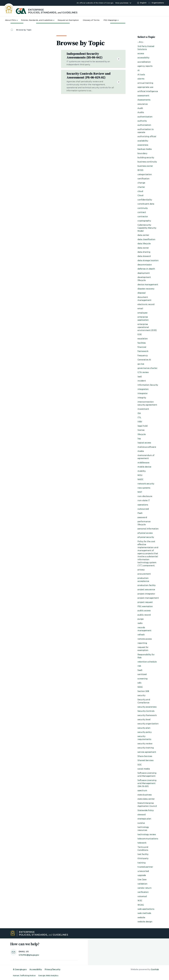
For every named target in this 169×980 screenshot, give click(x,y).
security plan (144, 728)
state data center (146, 799)
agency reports (145, 66)
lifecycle (142, 434)
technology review (147, 834)
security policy (145, 732)
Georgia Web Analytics (48, 975)
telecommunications (148, 839)
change (141, 183)
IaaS (140, 377)
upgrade (142, 875)
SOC (140, 765)
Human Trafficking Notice (24, 975)
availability (143, 141)
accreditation (144, 62)
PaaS (140, 513)
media (141, 451)
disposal (142, 293)
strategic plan (144, 819)
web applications (146, 909)
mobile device (144, 467)
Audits (141, 112)
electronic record (146, 304)
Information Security (148, 385)
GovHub (155, 969)
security (141, 695)
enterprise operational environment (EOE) (147, 327)
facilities (142, 343)
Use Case (142, 879)
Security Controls (146, 711)
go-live (141, 364)
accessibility (143, 58)
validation (142, 884)
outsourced (143, 509)
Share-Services (145, 756)
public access (144, 611)
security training (146, 748)
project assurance (146, 589)
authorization (144, 125)
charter (141, 187)
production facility (147, 585)
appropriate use (145, 87)
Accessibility (36, 969)
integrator (143, 393)
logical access (144, 443)
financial (142, 347)
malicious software (147, 447)
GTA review (143, 372)
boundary (142, 153)
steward (142, 815)
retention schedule (147, 662)
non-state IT (144, 500)
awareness (143, 145)
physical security (146, 537)
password (142, 517)
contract (142, 212)
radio (140, 623)
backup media (145, 149)
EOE (140, 334)
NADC (140, 479)
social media (144, 769)
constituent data (146, 204)
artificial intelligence (148, 91)
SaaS (140, 670)
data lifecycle (144, 244)
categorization (145, 174)
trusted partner (145, 867)
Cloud (140, 195)
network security (146, 484)
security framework (147, 715)
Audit (140, 108)
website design (145, 922)
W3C (140, 901)
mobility (142, 471)
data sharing (144, 252)
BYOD (140, 170)
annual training (145, 83)
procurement (144, 574)
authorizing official (147, 136)
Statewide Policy (146, 810)
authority (142, 121)
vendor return (145, 888)
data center (143, 235)
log (139, 438)
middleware (143, 463)
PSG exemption (145, 606)
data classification (146, 239)
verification (143, 892)
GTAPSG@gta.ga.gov (29, 955)
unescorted (143, 871)
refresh (141, 635)
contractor (143, 216)
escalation (143, 339)
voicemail (142, 896)
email (140, 308)
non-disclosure (145, 496)
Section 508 (143, 691)
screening (143, 679)
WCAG (141, 905)
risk (139, 666)
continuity (143, 208)
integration (143, 389)
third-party (143, 858)
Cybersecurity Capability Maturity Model (147, 228)
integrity (142, 398)
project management (148, 598)
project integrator (146, 594)
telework (142, 843)
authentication (145, 117)
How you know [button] (122, 3)
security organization (148, 724)
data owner (143, 248)
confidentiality (145, 200)
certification (144, 179)
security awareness (147, 707)
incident (142, 381)
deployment (144, 273)
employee (142, 313)
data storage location (148, 260)
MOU (140, 475)
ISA (139, 413)
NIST (140, 492)
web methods (144, 913)
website (141, 917)
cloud (140, 191)
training (142, 863)
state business (145, 795)
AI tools (141, 74)
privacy (141, 570)
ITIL (139, 417)
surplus (141, 823)
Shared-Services (146, 760)
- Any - (141, 42)
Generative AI (144, 360)
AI (139, 70)
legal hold (143, 426)
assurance (143, 104)
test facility (143, 854)
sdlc (140, 683)
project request (145, 602)
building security (146, 158)
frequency (143, 355)
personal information (148, 529)
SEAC (140, 687)
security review (145, 744)
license (141, 430)
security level (144, 719)
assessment (143, 96)
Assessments (144, 100)
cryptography (144, 221)
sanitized (142, 674)
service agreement (147, 752)
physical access (145, 533)
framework (143, 351)
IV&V (140, 422)
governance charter (147, 368)
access (141, 53)
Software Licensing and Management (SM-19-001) (147, 783)
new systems (144, 488)
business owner (145, 166)
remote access (145, 639)
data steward (144, 256)
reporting (142, 643)
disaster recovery (146, 289)
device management (148, 285)
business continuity (147, 162)
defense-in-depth (146, 269)
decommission (145, 265)
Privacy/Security (52, 969)
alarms (141, 79)
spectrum (142, 790)
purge (141, 619)
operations (143, 505)
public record (144, 615)
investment (143, 409)
